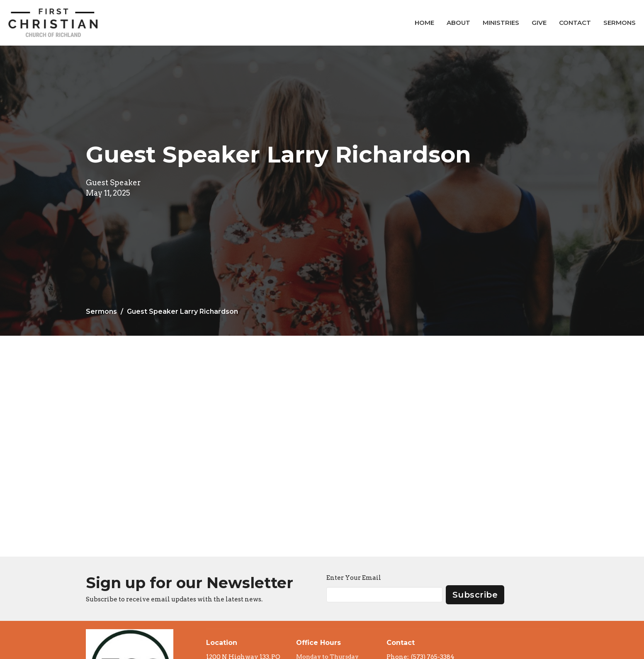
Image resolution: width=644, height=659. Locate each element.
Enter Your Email (354, 578)
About (458, 23)
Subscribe (475, 595)
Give (539, 23)
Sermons (620, 23)
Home (424, 23)
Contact (575, 23)
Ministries (501, 23)
